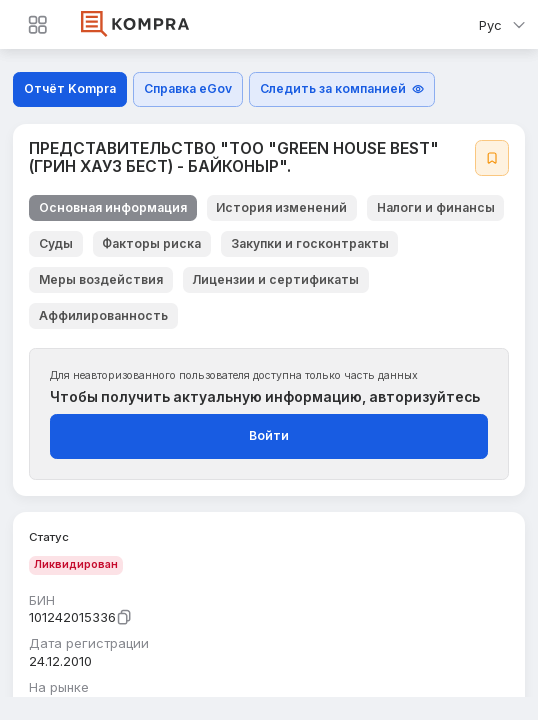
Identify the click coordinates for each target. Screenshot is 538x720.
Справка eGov (188, 88)
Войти (269, 435)
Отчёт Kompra (70, 88)
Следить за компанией (342, 88)
